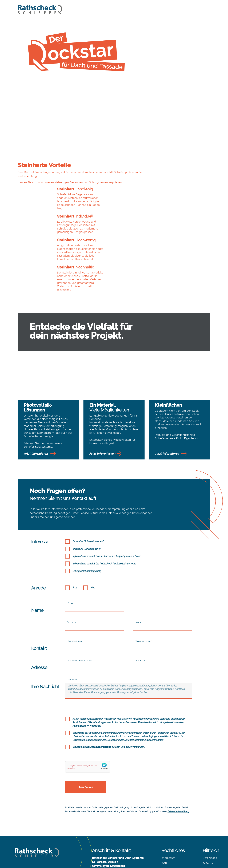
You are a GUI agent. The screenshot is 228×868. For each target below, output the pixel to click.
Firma (70, 575)
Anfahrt (97, 853)
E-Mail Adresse (75, 613)
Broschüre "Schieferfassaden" (88, 513)
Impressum (168, 829)
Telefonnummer (143, 613)
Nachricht (72, 651)
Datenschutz (169, 840)
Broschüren (210, 840)
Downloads (210, 829)
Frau (75, 559)
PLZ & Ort (140, 632)
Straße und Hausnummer (80, 632)
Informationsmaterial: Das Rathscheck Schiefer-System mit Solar (107, 528)
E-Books (208, 835)
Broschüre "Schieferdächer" (87, 520)
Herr (93, 559)
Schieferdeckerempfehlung (87, 542)
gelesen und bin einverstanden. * (116, 718)
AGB (164, 835)
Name (138, 594)
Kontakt (97, 847)
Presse (207, 846)
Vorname (72, 594)
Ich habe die (109, 718)
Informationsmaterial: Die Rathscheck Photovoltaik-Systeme (104, 535)
